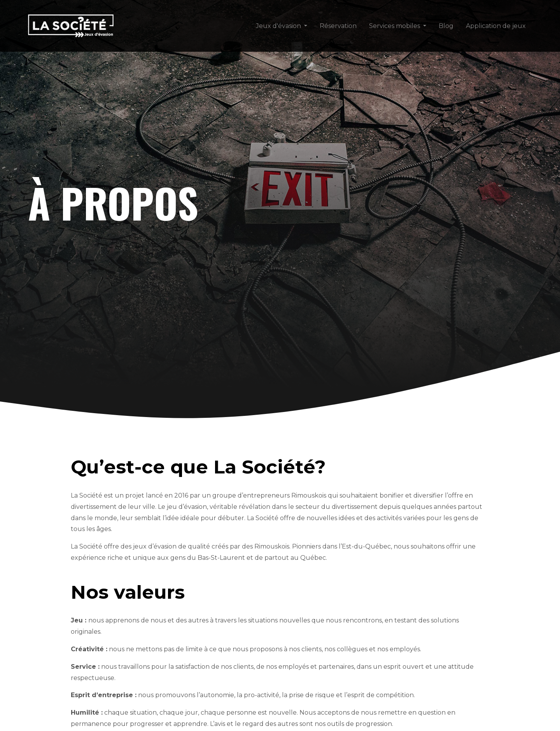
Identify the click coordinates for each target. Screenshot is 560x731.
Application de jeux (496, 26)
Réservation (338, 26)
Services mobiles (395, 26)
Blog (446, 26)
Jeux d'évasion (278, 26)
